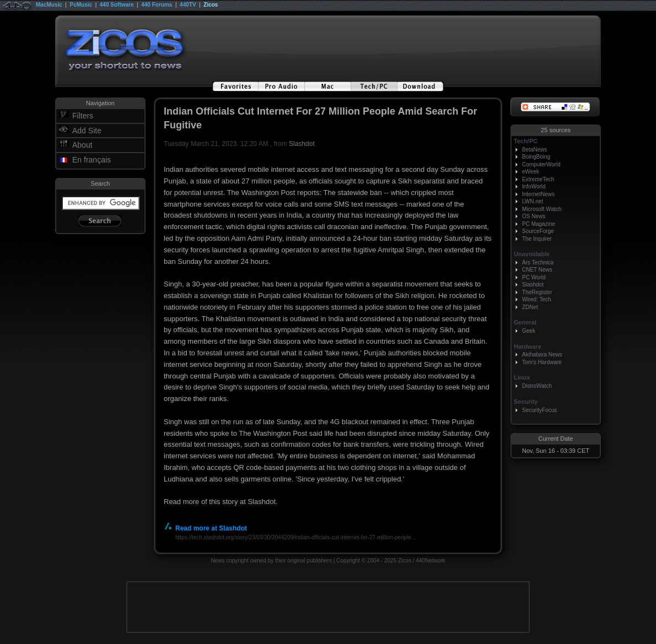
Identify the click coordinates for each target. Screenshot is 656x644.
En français (92, 160)
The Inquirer (537, 239)
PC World (534, 277)
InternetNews (538, 194)
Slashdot (302, 144)
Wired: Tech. (537, 299)
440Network (430, 561)
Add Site (87, 131)
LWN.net (533, 201)
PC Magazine (539, 224)
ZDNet (530, 307)
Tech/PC (526, 141)
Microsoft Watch (542, 209)
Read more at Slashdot (205, 528)
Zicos (211, 5)
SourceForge (538, 231)
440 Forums (157, 5)
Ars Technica (538, 263)
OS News (534, 216)
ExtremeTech (538, 179)
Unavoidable (532, 254)
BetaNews (535, 150)
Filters (83, 116)
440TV (188, 5)
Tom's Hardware (542, 362)
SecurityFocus (539, 410)
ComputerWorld (541, 164)
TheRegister (537, 292)
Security (526, 402)
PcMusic (81, 5)
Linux (522, 377)
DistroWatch (537, 386)
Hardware (528, 347)
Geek (529, 331)
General (525, 322)
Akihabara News (542, 355)
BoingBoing (536, 157)
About (82, 145)
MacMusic (49, 5)
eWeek (531, 172)
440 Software (117, 5)
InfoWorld (534, 186)
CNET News (537, 270)
